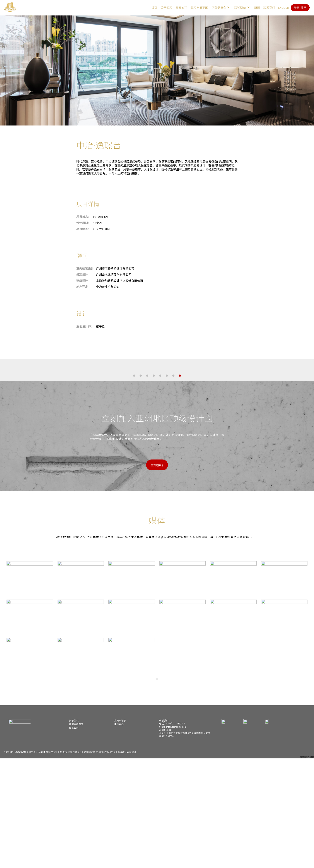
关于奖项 (166, 8)
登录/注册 (300, 8)
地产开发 (82, 287)
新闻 (257, 8)
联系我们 (269, 8)
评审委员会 (219, 8)
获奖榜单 (240, 8)
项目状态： (84, 217)
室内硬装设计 (85, 269)
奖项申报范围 (199, 8)
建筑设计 (82, 281)
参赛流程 (181, 8)
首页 (154, 8)
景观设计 (82, 275)
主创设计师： (85, 326)
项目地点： (84, 229)
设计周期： (84, 223)
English (284, 8)
